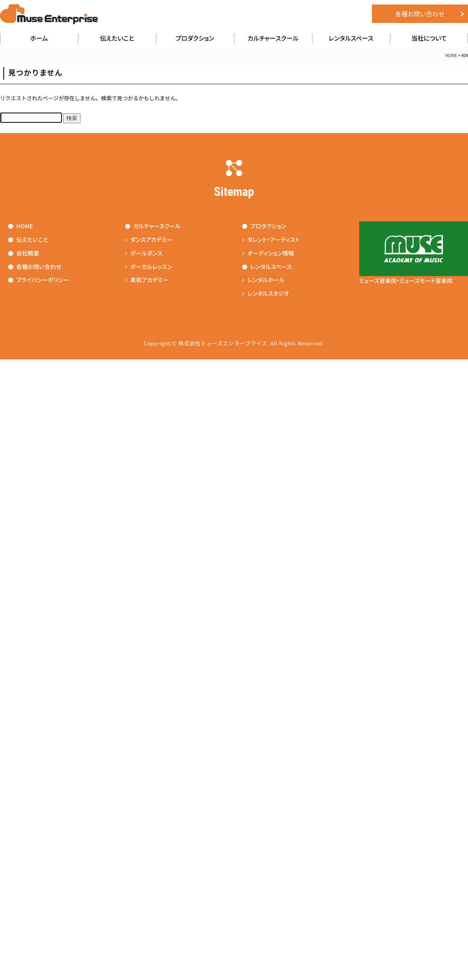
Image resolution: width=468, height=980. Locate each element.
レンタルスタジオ (266, 293)
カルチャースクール (273, 38)
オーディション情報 (268, 253)
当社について (429, 38)
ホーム (39, 38)
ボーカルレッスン (149, 267)
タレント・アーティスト (271, 239)
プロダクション (195, 38)
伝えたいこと (117, 38)
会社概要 (24, 253)
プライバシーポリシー (39, 280)
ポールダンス (144, 253)
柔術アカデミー (147, 280)
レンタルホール (264, 280)
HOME (21, 226)
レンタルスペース (351, 38)
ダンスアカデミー (149, 239)
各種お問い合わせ (420, 14)
